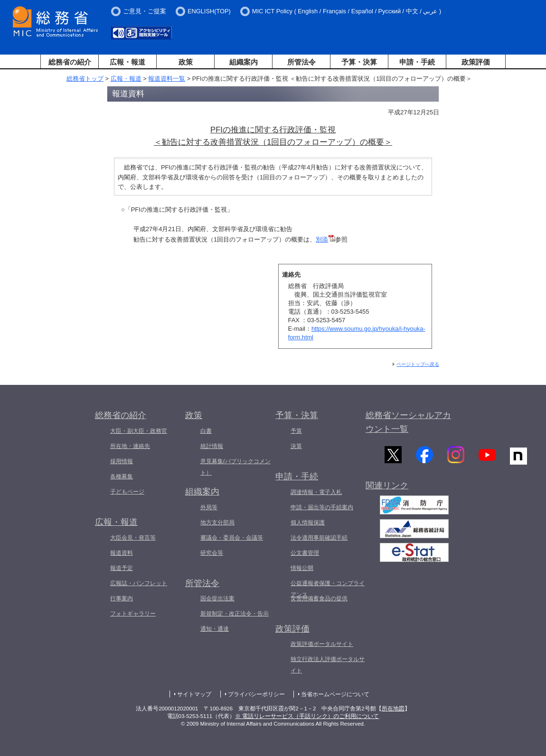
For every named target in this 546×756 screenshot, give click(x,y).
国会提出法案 (217, 598)
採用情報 (122, 461)
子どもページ (127, 492)
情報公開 (302, 568)
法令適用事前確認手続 (319, 538)
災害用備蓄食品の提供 (319, 598)
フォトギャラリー (133, 614)
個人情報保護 (308, 523)
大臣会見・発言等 (133, 538)
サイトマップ (194, 694)
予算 (296, 431)
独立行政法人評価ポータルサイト (328, 665)
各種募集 (122, 476)
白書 (206, 431)
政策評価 (476, 62)
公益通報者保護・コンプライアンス (328, 589)
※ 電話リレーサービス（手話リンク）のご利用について (307, 716)
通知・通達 (215, 629)
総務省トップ (85, 79)
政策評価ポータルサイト (322, 644)
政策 (186, 62)
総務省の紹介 (70, 62)
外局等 (209, 507)
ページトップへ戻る (418, 364)
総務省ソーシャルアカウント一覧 (408, 422)
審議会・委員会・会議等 (232, 538)
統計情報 (212, 446)
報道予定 (122, 568)
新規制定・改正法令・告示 (235, 614)
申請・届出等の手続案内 (322, 507)
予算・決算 (359, 62)
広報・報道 (127, 62)
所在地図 (393, 709)
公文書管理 (305, 553)
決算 (296, 446)
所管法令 (301, 62)
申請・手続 (417, 62)
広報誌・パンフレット (139, 583)
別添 (325, 239)
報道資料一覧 (167, 79)
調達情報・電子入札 (316, 492)
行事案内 (122, 598)
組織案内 (244, 62)
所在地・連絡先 (130, 446)
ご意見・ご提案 (145, 11)
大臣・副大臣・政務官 (139, 431)
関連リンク (387, 489)
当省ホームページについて (335, 694)
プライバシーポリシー (256, 694)
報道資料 (122, 553)
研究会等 (212, 553)
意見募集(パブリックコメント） (235, 467)
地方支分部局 (217, 523)
